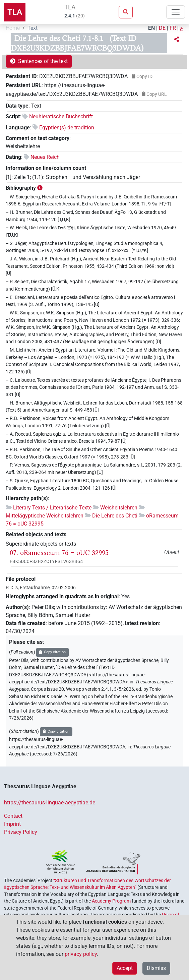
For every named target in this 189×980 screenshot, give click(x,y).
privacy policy (81, 954)
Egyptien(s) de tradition (67, 128)
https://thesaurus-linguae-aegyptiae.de (50, 803)
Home (13, 28)
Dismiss (156, 968)
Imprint (12, 824)
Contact (13, 816)
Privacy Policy (21, 832)
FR (173, 28)
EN (151, 28)
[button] (177, 40)
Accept (125, 968)
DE (162, 28)
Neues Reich (45, 157)
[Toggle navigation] (176, 12)
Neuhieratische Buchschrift (61, 116)
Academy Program (111, 901)
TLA (15, 12)
